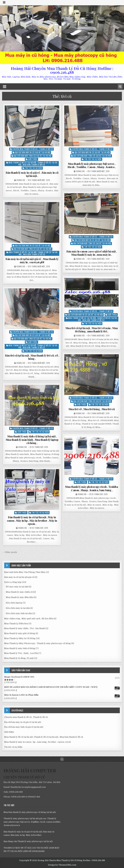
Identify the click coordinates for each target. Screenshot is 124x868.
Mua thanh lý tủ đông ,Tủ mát (19, 658)
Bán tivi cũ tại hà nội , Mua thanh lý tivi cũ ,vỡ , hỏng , (32, 357)
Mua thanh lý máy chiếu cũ (19, 592)
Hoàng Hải (21, 180)
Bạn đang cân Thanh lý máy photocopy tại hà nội (28, 841)
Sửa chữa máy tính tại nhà (19, 613)
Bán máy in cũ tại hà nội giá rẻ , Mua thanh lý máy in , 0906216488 (32, 260)
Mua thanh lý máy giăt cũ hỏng (20, 633)
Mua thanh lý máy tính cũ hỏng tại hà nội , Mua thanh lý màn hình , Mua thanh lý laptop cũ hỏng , (32, 440)
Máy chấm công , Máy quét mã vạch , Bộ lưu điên (29, 619)
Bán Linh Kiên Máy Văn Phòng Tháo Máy (25, 572)
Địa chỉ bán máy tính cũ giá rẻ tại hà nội (33, 156)
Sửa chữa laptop (14, 603)
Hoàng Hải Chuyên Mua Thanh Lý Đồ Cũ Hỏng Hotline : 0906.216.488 (62, 70)
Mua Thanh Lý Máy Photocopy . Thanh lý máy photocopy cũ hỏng (37, 643)
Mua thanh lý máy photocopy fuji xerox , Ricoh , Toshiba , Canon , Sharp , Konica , (91, 165)
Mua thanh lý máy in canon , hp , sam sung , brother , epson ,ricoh (37, 742)
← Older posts (10, 552)
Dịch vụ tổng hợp (13, 582)
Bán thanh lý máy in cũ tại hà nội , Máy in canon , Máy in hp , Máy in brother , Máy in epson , (32, 520)
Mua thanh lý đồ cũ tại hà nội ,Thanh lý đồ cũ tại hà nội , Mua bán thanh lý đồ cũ (33, 164)
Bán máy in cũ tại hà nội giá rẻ (19, 577)
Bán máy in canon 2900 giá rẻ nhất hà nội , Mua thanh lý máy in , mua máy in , (92, 253)
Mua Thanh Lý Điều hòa (16, 624)
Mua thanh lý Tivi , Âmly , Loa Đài (21, 653)
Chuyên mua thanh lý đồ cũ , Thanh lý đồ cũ (33, 149)
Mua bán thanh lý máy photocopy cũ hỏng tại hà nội (30, 812)
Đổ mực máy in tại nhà (17, 587)
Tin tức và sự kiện (33, 168)
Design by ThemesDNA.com (62, 865)
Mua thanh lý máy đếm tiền (19, 597)
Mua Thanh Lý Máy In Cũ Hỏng (20, 638)
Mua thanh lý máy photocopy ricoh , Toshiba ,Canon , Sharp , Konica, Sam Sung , (91, 488)
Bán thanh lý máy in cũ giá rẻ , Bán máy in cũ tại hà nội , (32, 174)
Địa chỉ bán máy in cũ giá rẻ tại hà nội (33, 152)
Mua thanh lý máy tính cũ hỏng (20, 648)
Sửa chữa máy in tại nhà (18, 608)
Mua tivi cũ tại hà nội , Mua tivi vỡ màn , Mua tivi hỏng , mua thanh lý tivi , (92, 330)
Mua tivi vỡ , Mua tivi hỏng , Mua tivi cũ (92, 409)
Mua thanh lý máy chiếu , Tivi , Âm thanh (25, 628)
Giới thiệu (33, 159)
